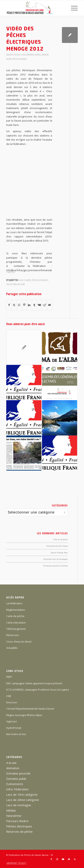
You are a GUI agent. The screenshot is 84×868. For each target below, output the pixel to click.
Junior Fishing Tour (59, 553)
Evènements (15, 784)
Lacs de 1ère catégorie (22, 794)
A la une (11, 763)
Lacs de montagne (19, 805)
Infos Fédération (28, 55)
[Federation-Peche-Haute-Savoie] (35, 8)
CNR (9, 696)
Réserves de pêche (19, 832)
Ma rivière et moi (16, 734)
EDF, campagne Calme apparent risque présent (34, 683)
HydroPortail (14, 728)
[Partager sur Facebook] (9, 305)
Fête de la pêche (61, 539)
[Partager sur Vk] (39, 305)
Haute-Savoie (25, 280)
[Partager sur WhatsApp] (19, 305)
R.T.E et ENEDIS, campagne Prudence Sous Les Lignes (38, 690)
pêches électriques (40, 280)
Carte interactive (16, 623)
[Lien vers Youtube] (63, 859)
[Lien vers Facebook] (51, 859)
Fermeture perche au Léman (55, 566)
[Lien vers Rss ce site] (75, 859)
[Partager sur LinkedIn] (29, 305)
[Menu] (72, 8)
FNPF (9, 677)
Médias (38, 55)
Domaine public (16, 779)
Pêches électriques (20, 59)
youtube (21, 284)
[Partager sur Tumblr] (34, 305)
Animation (13, 768)
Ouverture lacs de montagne (56, 559)
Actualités (12, 648)
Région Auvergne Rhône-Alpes (24, 715)
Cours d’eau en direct (19, 642)
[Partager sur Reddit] (44, 305)
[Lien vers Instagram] (57, 859)
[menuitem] (72, 8)
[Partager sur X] (14, 305)
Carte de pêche (15, 616)
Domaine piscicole (13, 55)
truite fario (12, 284)
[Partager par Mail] (50, 305)
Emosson (12, 702)
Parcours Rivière (17, 821)
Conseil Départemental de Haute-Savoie (30, 709)
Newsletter (14, 816)
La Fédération (14, 603)
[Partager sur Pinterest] (24, 305)
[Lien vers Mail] (69, 859)
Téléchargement (16, 629)
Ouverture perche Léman (57, 546)
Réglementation (16, 610)
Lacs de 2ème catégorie (23, 800)
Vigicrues (12, 721)
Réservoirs (13, 635)
